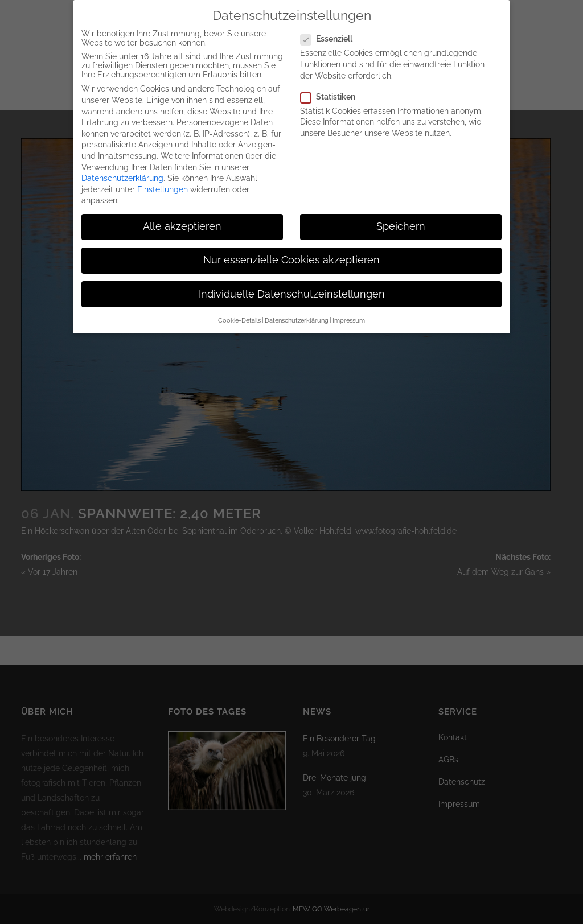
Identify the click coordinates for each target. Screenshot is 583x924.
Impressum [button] (349, 309)
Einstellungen (163, 178)
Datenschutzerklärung (122, 167)
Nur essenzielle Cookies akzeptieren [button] (291, 249)
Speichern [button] (401, 215)
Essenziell (331, 27)
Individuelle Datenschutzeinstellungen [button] (292, 283)
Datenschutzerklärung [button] (297, 309)
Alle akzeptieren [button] (182, 215)
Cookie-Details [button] (239, 309)
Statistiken (332, 85)
